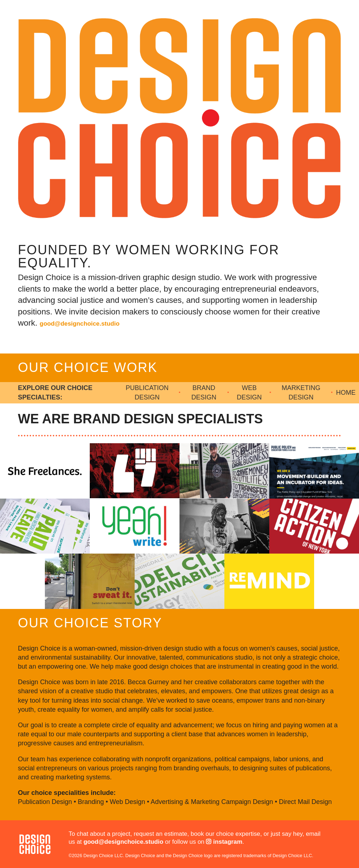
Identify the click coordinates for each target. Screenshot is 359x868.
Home (346, 393)
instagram (224, 842)
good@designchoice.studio (80, 324)
